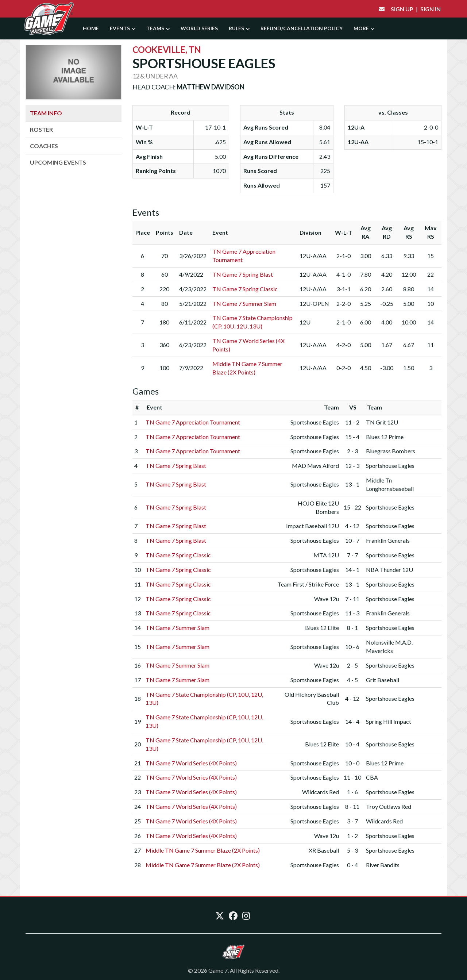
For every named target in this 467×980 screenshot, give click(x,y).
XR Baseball (324, 850)
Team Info (46, 113)
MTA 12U (326, 555)
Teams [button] (158, 28)
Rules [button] (239, 28)
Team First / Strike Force (308, 584)
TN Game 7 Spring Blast (243, 274)
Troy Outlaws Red (389, 806)
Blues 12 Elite (322, 628)
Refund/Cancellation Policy (302, 28)
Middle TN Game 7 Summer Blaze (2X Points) (203, 850)
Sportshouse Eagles (315, 422)
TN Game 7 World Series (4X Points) (191, 763)
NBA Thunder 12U (389, 570)
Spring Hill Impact (389, 721)
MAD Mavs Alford (315, 466)
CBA (372, 777)
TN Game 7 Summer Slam (244, 303)
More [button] (364, 28)
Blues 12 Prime (385, 437)
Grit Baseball (383, 680)
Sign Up (402, 9)
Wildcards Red (321, 792)
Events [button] (123, 28)
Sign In (431, 9)
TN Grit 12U (382, 422)
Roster (41, 129)
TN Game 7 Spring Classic (245, 289)
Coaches (44, 146)
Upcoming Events (58, 162)
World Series (199, 28)
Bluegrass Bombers (391, 451)
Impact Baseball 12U (312, 526)
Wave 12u (327, 599)
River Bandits (383, 865)
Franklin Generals (388, 540)
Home (91, 28)
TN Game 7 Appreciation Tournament (193, 422)
